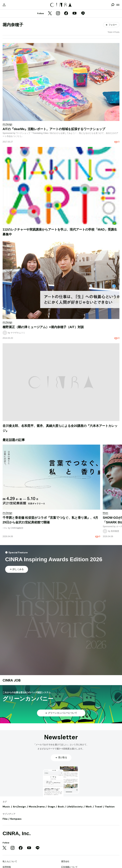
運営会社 (65, 861)
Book (61, 807)
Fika (5, 819)
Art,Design (19, 807)
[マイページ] (4, 5)
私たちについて (10, 861)
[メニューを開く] (118, 5)
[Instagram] (58, 14)
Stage (51, 807)
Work (89, 807)
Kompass (16, 819)
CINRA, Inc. (17, 833)
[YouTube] (75, 14)
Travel (98, 807)
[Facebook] (66, 14)
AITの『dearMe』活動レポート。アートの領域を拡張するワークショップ (54, 129)
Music (6, 807)
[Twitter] (50, 14)
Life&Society (75, 807)
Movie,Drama (37, 807)
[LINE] (83, 14)
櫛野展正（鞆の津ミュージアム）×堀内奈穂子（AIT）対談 (43, 327)
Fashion (110, 807)
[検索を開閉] (113, 5)
